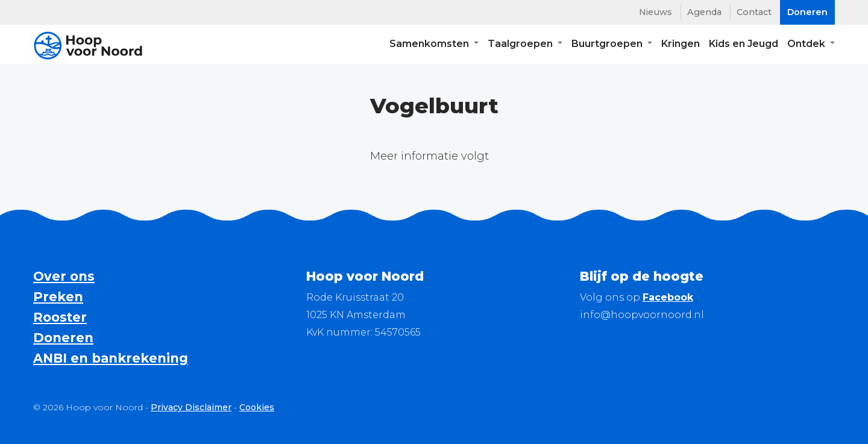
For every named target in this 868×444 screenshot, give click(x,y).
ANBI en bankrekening (111, 358)
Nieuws (656, 12)
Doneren (63, 338)
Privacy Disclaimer (191, 407)
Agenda (704, 12)
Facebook (668, 297)
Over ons (64, 276)
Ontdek (807, 45)
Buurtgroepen (608, 45)
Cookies (257, 407)
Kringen (681, 45)
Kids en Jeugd (744, 45)
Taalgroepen (521, 45)
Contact (754, 12)
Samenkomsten (430, 45)
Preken (58, 297)
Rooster (60, 317)
